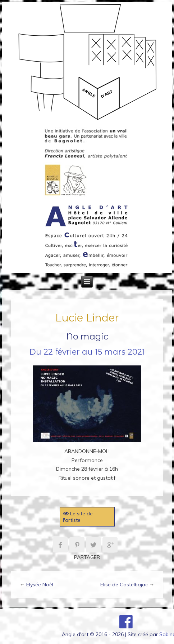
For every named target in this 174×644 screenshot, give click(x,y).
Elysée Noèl (40, 585)
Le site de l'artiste (78, 517)
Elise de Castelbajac (124, 585)
